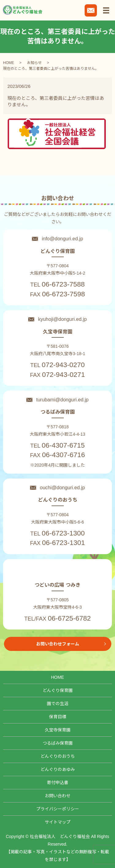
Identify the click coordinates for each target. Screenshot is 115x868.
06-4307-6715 (63, 445)
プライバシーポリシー (58, 809)
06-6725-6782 (69, 618)
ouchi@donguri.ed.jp (62, 488)
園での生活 (58, 704)
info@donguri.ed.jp (62, 239)
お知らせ (34, 63)
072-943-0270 (63, 365)
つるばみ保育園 (58, 743)
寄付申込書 (58, 783)
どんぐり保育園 (58, 690)
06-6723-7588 (63, 284)
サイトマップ (58, 822)
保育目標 (58, 717)
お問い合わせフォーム (58, 644)
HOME (9, 63)
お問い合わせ (58, 796)
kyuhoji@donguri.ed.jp (62, 319)
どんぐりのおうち (58, 756)
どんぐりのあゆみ (58, 769)
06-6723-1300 (63, 533)
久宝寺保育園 (58, 730)
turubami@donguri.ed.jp (62, 400)
